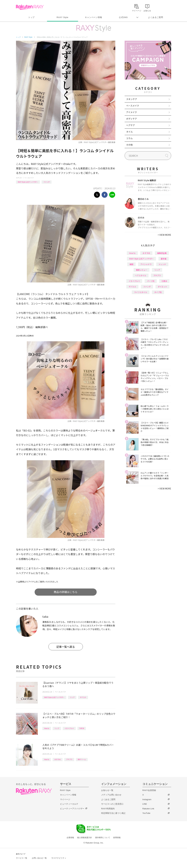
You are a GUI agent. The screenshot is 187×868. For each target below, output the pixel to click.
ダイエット (162, 287)
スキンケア (132, 99)
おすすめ (58, 759)
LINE (145, 804)
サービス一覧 (22, 858)
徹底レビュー (142, 270)
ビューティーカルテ (69, 804)
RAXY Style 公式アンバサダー (28, 182)
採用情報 (117, 838)
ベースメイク (29, 178)
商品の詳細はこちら (66, 592)
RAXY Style (62, 17)
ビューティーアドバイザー (72, 809)
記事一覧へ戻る (66, 647)
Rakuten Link (148, 809)
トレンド (162, 264)
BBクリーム (82, 759)
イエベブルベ (69, 728)
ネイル (129, 132)
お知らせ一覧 (107, 790)
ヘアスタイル (141, 275)
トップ (31, 17)
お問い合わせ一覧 (39, 858)
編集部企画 (162, 253)
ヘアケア (131, 125)
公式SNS (123, 17)
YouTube (146, 813)
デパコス (83, 697)
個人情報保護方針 (85, 838)
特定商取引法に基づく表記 (113, 813)
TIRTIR (82, 728)
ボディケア (132, 119)
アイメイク (132, 112)
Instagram (147, 799)
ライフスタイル (141, 292)
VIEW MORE (164, 235)
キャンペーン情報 (93, 17)
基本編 (164, 259)
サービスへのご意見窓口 (112, 804)
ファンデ (47, 182)
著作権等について (103, 838)
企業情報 (70, 838)
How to (47, 728)
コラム (129, 138)
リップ (72, 697)
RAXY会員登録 (149, 790)
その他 (129, 145)
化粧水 (164, 281)
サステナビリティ (59, 858)
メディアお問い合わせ (111, 795)
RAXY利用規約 (108, 809)
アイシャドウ (146, 264)
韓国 (131, 264)
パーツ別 (151, 281)
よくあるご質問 (155, 17)
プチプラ (69, 759)
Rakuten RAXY (30, 7)
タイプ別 (158, 292)
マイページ (65, 799)
